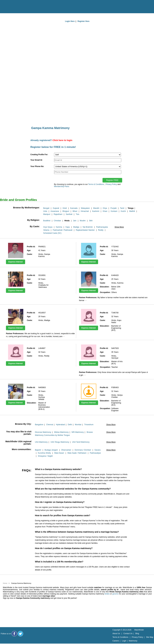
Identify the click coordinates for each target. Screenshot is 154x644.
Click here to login (62, 140)
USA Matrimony (41, 442)
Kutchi (123, 211)
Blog (137, 634)
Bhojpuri (66, 211)
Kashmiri (96, 211)
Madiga (76, 227)
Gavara (97, 450)
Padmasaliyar (95, 453)
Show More (119, 227)
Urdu (45, 211)
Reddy (101, 230)
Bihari (75, 211)
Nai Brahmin (88, 227)
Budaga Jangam (51, 450)
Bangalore (39, 425)
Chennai (50, 425)
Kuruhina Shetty (44, 453)
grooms (115, 594)
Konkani (114, 211)
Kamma (59, 227)
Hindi (65, 208)
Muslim (83, 221)
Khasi (105, 211)
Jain (75, 221)
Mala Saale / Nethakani (77, 453)
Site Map (150, 637)
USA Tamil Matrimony (81, 442)
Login (124, 641)
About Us (116, 634)
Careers (116, 641)
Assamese (55, 211)
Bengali (46, 208)
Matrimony (133, 641)
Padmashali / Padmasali (63, 230)
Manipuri (47, 214)
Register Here (83, 21)
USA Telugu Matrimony (60, 442)
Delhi (70, 425)
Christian (57, 221)
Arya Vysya (48, 227)
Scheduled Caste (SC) (52, 233)
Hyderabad (60, 425)
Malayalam (85, 208)
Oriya (105, 208)
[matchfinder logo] (15, 7)
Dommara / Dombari (83, 450)
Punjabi (113, 208)
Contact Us (128, 634)
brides (107, 594)
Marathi (96, 208)
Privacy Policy (111, 184)
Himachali (85, 211)
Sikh (91, 221)
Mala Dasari (59, 453)
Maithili (132, 211)
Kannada (74, 208)
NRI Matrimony (78, 432)
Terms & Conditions (96, 184)
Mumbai (78, 425)
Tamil (122, 208)
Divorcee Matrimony (43, 432)
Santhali (69, 214)
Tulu (77, 214)
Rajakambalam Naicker (85, 230)
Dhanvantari (66, 450)
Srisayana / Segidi (45, 456)
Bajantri (38, 450)
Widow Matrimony (61, 432)
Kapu (68, 227)
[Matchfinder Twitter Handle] (20, 634)
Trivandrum (89, 425)
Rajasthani (58, 214)
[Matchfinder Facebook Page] (14, 634)
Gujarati (56, 208)
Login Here (70, 21)
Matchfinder (139, 630)
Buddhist (47, 221)
